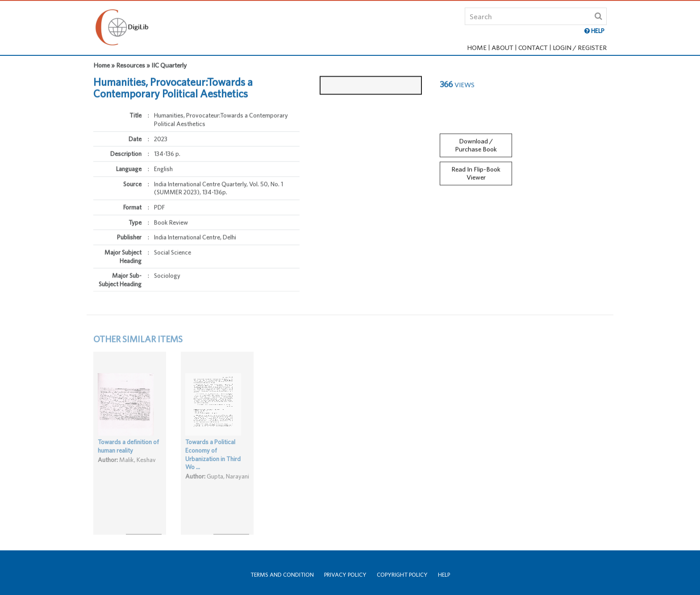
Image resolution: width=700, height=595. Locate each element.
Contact (533, 48)
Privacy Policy (345, 575)
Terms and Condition (282, 575)
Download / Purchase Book (476, 141)
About (502, 48)
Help (444, 575)
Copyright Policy (402, 575)
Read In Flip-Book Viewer (476, 170)
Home (477, 48)
